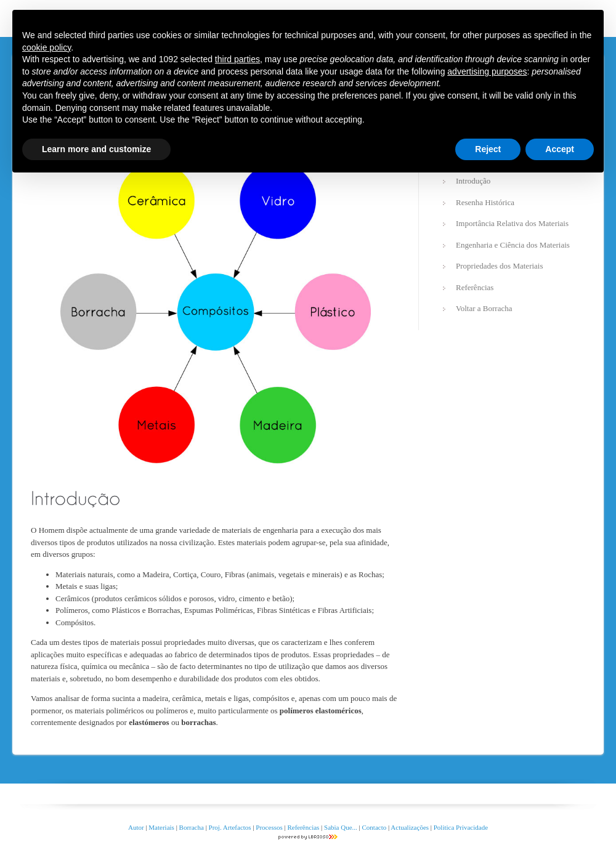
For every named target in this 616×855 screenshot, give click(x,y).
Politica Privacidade (461, 827)
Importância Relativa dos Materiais (512, 223)
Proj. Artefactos (231, 827)
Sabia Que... (341, 827)
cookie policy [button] (47, 47)
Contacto (375, 827)
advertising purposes (487, 71)
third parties (237, 59)
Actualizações (410, 827)
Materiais (161, 827)
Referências (475, 287)
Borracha (192, 827)
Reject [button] (488, 149)
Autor (136, 827)
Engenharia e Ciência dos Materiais (513, 245)
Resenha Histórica (485, 202)
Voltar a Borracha (484, 308)
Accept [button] (560, 149)
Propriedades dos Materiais (500, 266)
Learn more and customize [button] (96, 149)
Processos (270, 827)
